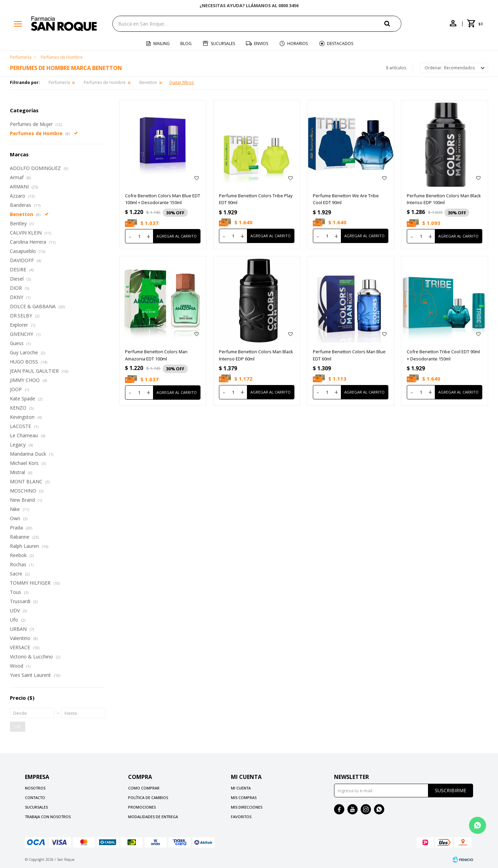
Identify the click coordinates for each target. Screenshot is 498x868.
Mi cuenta (241, 788)
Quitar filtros (181, 82)
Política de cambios (148, 798)
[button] (393, 23)
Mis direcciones (247, 807)
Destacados (340, 44)
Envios (261, 44)
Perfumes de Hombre (105, 82)
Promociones (142, 807)
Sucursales (223, 44)
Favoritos (241, 817)
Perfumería (59, 82)
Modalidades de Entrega (153, 817)
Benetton (148, 82)
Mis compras (244, 798)
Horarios (298, 44)
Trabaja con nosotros (48, 817)
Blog (186, 44)
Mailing (162, 44)
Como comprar (144, 788)
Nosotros (35, 788)
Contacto (35, 798)
